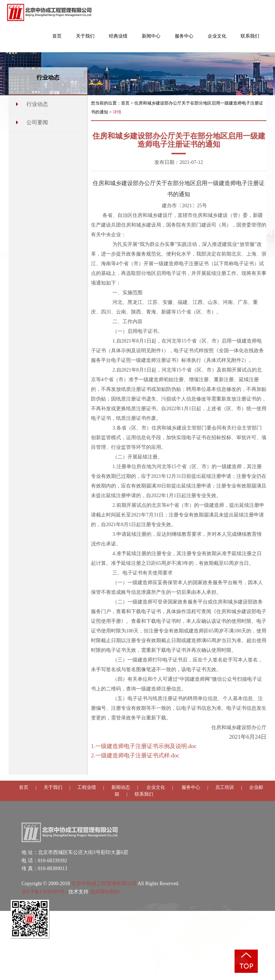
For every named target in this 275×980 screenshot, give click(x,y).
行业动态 (37, 104)
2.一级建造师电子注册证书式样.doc (135, 755)
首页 (125, 103)
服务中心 (191, 787)
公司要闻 (37, 122)
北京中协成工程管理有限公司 (104, 884)
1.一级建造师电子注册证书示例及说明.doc (144, 746)
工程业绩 (87, 787)
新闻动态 (121, 787)
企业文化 (156, 787)
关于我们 (53, 787)
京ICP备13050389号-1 (45, 892)
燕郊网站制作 (105, 892)
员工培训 (225, 787)
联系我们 (144, 794)
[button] (85, 40)
